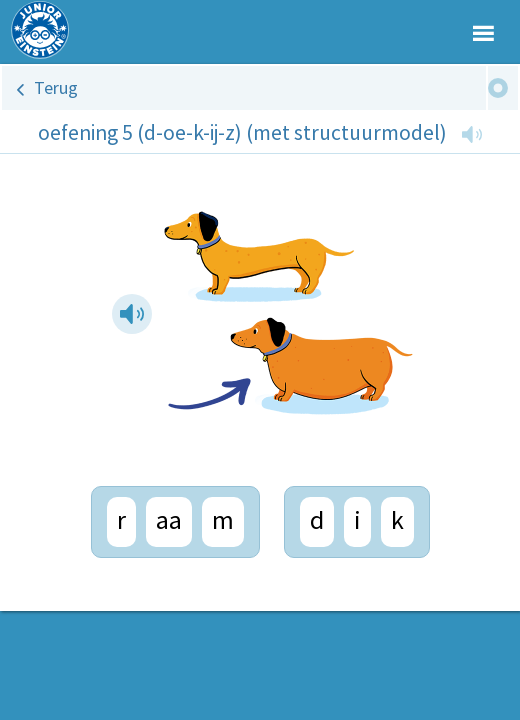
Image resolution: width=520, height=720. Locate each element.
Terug (56, 87)
